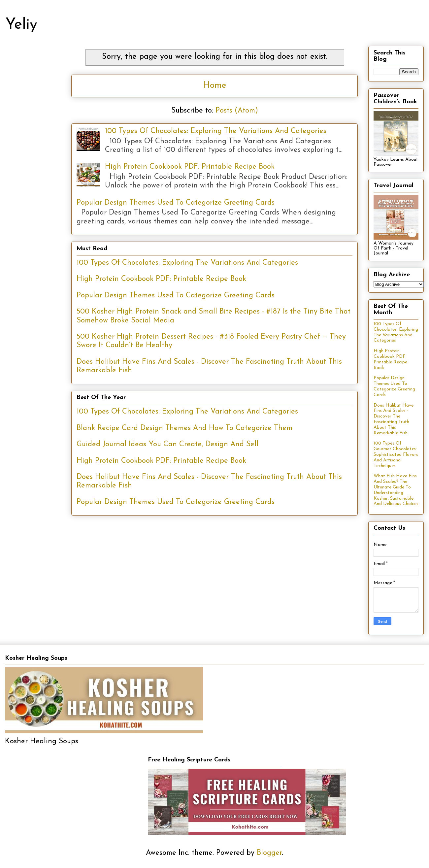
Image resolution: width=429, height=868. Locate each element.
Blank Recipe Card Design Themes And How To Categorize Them (184, 428)
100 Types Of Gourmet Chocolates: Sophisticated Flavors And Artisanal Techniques (396, 454)
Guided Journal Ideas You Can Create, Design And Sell (167, 444)
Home (215, 86)
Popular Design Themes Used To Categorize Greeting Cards (176, 203)
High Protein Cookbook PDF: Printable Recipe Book (190, 167)
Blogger (269, 853)
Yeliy (21, 25)
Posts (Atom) (237, 111)
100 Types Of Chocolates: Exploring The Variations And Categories (216, 131)
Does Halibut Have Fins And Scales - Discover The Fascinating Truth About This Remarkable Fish (394, 419)
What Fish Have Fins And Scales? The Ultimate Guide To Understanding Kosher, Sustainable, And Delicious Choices (396, 490)
